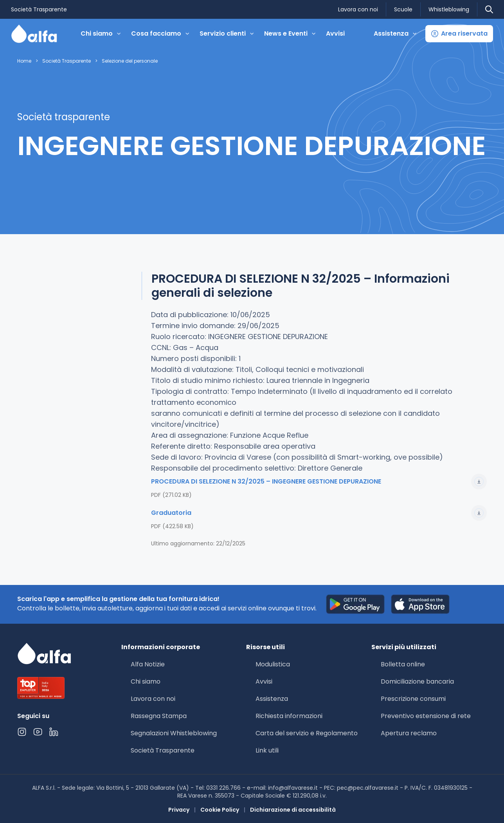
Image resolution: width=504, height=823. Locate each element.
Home (24, 61)
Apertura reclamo (409, 733)
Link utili (267, 750)
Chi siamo (146, 681)
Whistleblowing (449, 9)
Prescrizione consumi (413, 699)
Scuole (403, 9)
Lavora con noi (358, 9)
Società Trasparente (39, 9)
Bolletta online (403, 664)
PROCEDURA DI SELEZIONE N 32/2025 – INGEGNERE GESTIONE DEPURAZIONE (319, 482)
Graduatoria (319, 513)
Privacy (179, 810)
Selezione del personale (130, 61)
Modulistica (273, 664)
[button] (459, 34)
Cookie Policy (220, 810)
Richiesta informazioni (289, 716)
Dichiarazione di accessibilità (293, 810)
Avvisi (335, 33)
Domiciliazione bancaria (417, 681)
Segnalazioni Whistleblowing (174, 733)
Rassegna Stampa (159, 716)
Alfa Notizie (148, 664)
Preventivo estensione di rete (426, 716)
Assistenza (272, 699)
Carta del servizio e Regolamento (307, 733)
